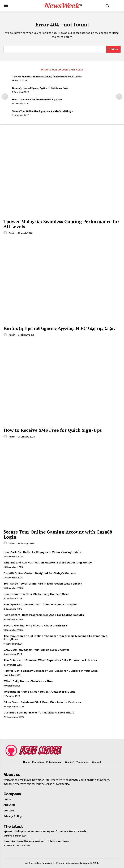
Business (8, 845)
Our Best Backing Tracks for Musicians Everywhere (39, 713)
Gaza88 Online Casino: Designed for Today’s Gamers (40, 573)
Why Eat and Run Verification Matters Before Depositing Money (48, 563)
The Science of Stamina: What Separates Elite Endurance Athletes (50, 660)
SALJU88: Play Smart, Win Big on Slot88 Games (37, 650)
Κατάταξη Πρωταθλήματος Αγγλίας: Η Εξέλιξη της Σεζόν (40, 88)
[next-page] (119, 97)
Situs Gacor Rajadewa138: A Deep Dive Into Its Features (42, 702)
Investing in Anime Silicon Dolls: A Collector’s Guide (39, 692)
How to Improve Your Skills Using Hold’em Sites (36, 594)
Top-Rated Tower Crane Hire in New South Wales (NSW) (43, 584)
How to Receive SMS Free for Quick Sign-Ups (37, 99)
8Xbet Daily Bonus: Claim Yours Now (28, 681)
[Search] (113, 49)
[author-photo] (6, 233)
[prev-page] (5, 97)
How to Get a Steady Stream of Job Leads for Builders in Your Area (50, 671)
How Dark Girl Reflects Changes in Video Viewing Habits (42, 552)
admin (12, 233)
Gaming (8, 836)
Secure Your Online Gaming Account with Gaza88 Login (43, 111)
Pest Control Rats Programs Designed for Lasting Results (44, 615)
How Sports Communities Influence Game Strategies (40, 604)
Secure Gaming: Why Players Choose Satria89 (35, 626)
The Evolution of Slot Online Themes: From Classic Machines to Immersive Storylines (55, 638)
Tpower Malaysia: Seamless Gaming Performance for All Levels (47, 76)
